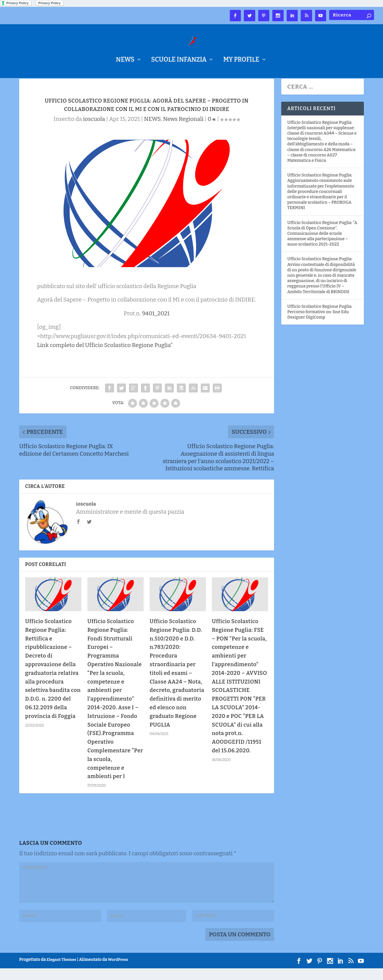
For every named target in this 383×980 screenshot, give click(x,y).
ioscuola (94, 131)
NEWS (125, 61)
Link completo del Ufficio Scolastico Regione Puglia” (105, 357)
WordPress (118, 971)
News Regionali (183, 131)
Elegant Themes (61, 971)
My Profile (241, 61)
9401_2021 (156, 325)
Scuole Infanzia (179, 61)
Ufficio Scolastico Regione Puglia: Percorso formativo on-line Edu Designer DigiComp (320, 324)
